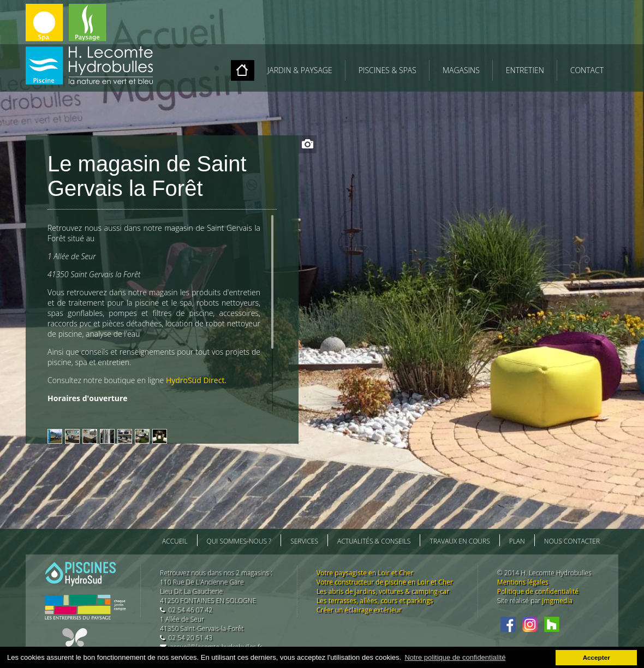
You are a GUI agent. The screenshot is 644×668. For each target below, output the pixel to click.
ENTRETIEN (525, 70)
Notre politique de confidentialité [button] (455, 657)
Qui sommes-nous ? (239, 541)
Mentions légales (523, 582)
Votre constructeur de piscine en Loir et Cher (385, 582)
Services (304, 541)
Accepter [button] (597, 657)
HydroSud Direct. (196, 380)
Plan (517, 541)
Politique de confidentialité (538, 591)
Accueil (175, 541)
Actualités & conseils (374, 541)
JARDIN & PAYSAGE (300, 70)
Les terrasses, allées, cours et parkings (375, 601)
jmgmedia (557, 601)
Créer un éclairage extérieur (359, 610)
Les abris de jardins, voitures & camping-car (383, 591)
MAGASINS (461, 70)
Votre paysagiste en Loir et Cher (365, 573)
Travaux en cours (460, 541)
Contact (587, 70)
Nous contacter (572, 541)
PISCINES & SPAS (387, 70)
